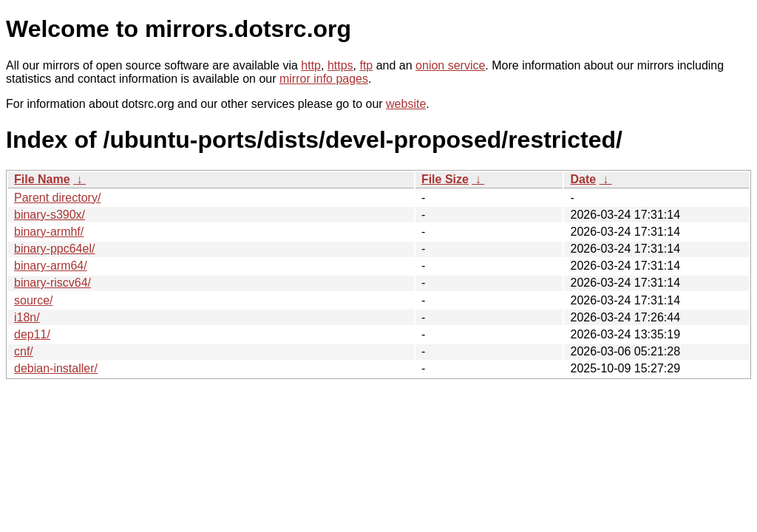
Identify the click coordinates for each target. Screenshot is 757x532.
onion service (450, 65)
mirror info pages (324, 79)
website (406, 104)
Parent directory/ (57, 198)
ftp (366, 65)
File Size (445, 179)
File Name (42, 179)
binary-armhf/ (49, 232)
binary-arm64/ (51, 266)
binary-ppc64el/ (54, 249)
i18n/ (27, 317)
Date (583, 179)
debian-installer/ (56, 368)
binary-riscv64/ (52, 283)
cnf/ (24, 351)
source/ (33, 300)
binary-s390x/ (50, 215)
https (340, 65)
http (311, 65)
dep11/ (32, 334)
